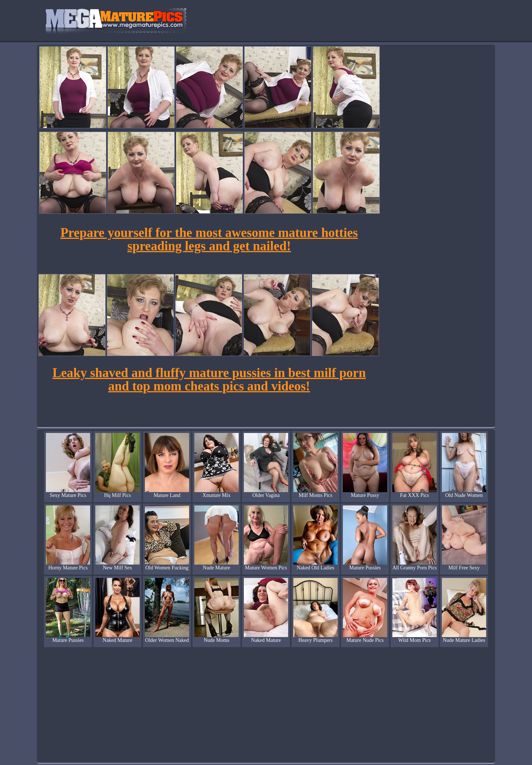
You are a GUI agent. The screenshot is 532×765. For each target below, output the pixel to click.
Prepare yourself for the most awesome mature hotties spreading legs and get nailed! (209, 239)
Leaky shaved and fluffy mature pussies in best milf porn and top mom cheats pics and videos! (209, 380)
